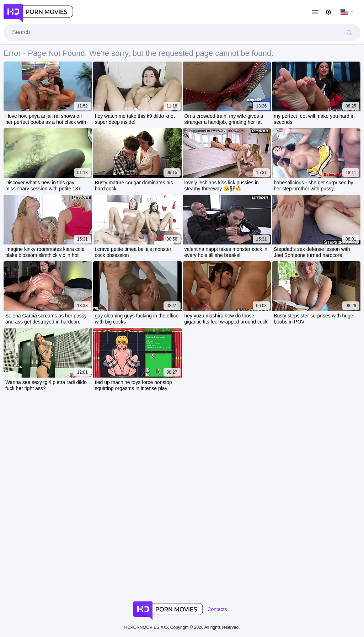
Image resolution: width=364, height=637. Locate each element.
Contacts (217, 609)
